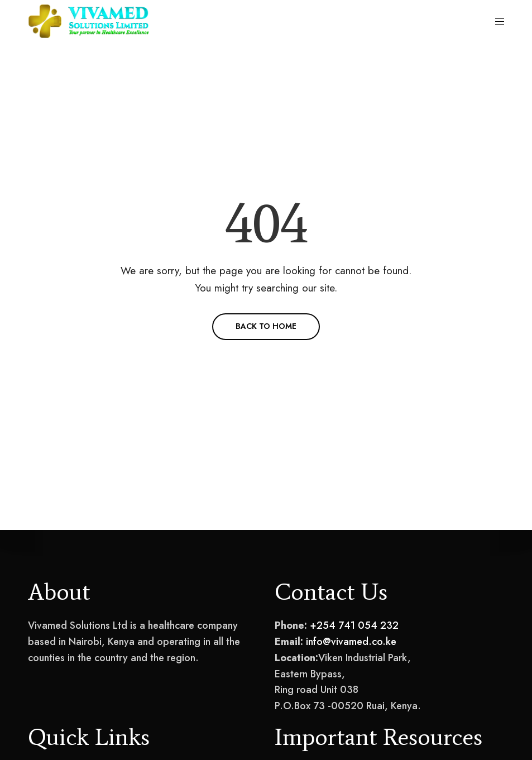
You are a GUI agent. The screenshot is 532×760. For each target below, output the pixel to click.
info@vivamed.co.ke (351, 642)
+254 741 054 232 (354, 625)
